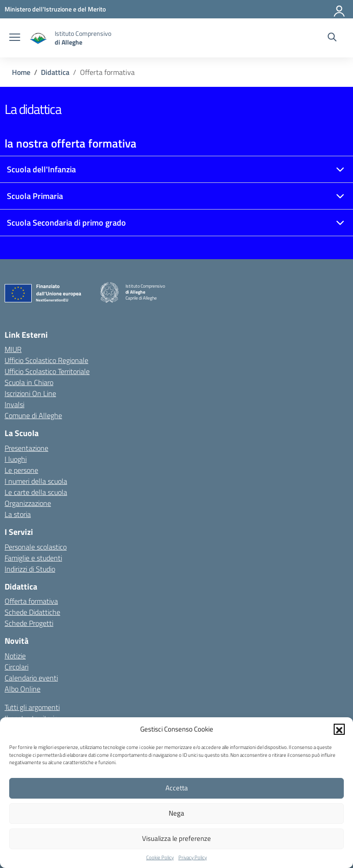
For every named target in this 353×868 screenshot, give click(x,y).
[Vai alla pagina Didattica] (55, 72)
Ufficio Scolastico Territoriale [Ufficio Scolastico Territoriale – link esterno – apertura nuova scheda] (47, 371)
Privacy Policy (193, 857)
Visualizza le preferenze (176, 838)
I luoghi (16, 459)
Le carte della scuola (36, 492)
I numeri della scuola (36, 481)
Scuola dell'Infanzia (41, 169)
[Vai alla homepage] (39, 38)
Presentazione (26, 448)
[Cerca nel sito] (332, 38)
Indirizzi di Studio (30, 569)
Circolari (17, 667)
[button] (339, 729)
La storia (18, 514)
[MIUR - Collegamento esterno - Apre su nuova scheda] (55, 9)
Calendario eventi (31, 678)
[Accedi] (340, 9)
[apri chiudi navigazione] (15, 38)
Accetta (177, 788)
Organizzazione (28, 503)
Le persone (21, 470)
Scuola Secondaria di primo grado (66, 223)
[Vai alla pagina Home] (21, 72)
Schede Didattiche (32, 612)
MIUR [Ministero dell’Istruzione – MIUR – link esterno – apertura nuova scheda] (13, 349)
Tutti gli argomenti (32, 707)
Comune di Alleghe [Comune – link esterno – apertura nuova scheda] (33, 415)
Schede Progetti (29, 623)
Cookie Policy (160, 857)
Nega (176, 813)
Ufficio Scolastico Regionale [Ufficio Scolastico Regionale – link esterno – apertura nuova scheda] (46, 360)
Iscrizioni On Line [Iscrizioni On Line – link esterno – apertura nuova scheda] (30, 393)
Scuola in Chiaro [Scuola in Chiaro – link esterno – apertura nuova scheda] (29, 382)
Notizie (15, 656)
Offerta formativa (31, 601)
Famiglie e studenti (33, 558)
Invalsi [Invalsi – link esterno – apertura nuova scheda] (14, 404)
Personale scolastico (36, 547)
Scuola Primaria (35, 196)
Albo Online (23, 689)
